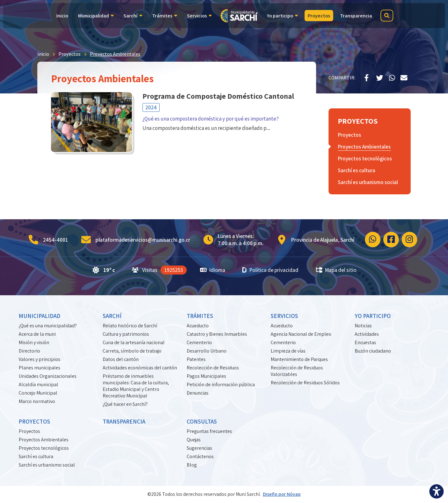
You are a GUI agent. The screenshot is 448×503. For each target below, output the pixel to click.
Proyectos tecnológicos (44, 448)
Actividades (367, 334)
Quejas (194, 440)
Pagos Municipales (206, 376)
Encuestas (365, 342)
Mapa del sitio (336, 270)
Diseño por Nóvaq (282, 494)
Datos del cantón (121, 359)
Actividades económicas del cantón (140, 368)
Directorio (29, 351)
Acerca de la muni (37, 334)
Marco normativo (37, 401)
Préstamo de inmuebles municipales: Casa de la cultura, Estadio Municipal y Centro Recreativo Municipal (136, 386)
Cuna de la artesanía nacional (134, 342)
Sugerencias (199, 448)
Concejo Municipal (38, 393)
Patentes (196, 359)
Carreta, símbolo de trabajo (132, 351)
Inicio (43, 54)
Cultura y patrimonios (126, 334)
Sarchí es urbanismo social (47, 465)
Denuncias (198, 393)
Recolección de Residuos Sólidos (305, 383)
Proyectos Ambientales (115, 54)
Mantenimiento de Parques (299, 359)
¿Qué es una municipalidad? (48, 326)
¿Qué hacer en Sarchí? (125, 404)
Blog (192, 465)
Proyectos (70, 54)
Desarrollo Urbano (207, 351)
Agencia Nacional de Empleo (301, 334)
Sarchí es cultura (36, 456)
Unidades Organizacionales (48, 376)
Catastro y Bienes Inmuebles (217, 334)
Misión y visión (34, 342)
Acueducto (198, 326)
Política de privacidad (270, 270)
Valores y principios (40, 359)
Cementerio (199, 342)
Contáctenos (200, 456)
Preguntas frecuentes (209, 431)
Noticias (363, 326)
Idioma (213, 270)
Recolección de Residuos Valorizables (297, 371)
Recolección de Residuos (213, 368)
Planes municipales (40, 368)
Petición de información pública (221, 384)
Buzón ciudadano (373, 351)
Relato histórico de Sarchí (130, 326)
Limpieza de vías (288, 351)
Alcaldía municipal (38, 384)
